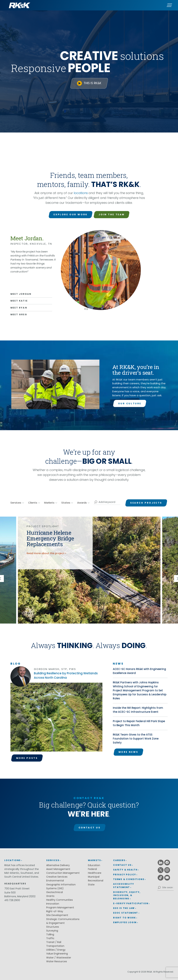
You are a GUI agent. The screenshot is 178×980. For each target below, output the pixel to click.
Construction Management (63, 873)
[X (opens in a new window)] (161, 870)
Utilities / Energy (56, 950)
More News (128, 752)
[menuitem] (132, 860)
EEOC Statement (126, 913)
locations (81, 193)
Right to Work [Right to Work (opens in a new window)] (124, 918)
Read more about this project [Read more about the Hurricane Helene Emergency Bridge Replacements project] (45, 553)
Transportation (55, 946)
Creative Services (57, 877)
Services (53, 860)
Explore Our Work (70, 214)
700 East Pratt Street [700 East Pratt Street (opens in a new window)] (17, 889)
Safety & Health (125, 870)
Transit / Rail (54, 942)
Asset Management (58, 869)
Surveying (52, 931)
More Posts (27, 758)
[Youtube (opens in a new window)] (167, 878)
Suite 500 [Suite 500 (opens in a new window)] (10, 893)
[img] (89, 570)
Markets (94, 860)
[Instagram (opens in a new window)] (167, 870)
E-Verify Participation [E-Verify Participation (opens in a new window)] (131, 903)
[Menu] (169, 5)
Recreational (96, 881)
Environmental (55, 881)
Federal (92, 869)
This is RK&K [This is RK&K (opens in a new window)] (92, 83)
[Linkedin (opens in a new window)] (161, 863)
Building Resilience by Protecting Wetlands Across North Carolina (66, 675)
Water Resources (57, 961)
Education (94, 865)
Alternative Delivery (58, 865)
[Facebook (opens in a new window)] (167, 863)
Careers (119, 860)
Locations (13, 860)
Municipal (94, 877)
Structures (53, 927)
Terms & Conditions (129, 879)
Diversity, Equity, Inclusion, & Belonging (127, 895)
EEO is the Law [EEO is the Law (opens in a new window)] (124, 908)
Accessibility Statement (124, 886)
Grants (50, 896)
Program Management (60, 907)
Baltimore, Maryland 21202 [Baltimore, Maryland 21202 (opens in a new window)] (20, 896)
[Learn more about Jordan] (31, 294)
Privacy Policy (125, 875)
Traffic (50, 938)
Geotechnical (54, 892)
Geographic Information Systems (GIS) (61, 886)
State (91, 885)
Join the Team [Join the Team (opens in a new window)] (112, 214)
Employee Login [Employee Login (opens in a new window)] (125, 922)
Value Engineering (57, 954)
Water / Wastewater (59, 958)
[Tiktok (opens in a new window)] (161, 878)
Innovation (53, 904)
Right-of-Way (55, 911)
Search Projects (146, 503)
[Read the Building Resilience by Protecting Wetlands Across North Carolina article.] (56, 718)
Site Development (57, 915)
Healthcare (95, 873)
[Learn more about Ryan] (31, 308)
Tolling (50, 934)
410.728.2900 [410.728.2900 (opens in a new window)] (12, 900)
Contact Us (90, 828)
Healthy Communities (60, 900)
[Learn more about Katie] (31, 301)
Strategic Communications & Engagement (63, 921)
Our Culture (130, 403)
